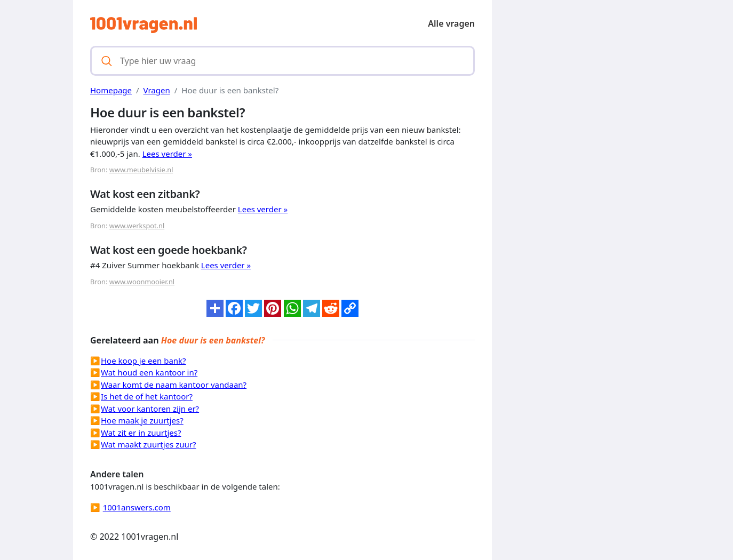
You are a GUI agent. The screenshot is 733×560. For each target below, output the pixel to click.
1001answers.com (137, 507)
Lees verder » (167, 154)
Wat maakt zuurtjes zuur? (148, 444)
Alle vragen (451, 23)
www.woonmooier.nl (142, 282)
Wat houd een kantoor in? (149, 372)
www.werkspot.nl (137, 226)
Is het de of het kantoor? (147, 396)
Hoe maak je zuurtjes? (142, 420)
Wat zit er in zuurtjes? (141, 433)
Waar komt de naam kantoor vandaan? (174, 385)
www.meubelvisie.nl (141, 170)
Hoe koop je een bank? (144, 361)
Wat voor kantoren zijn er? (150, 409)
